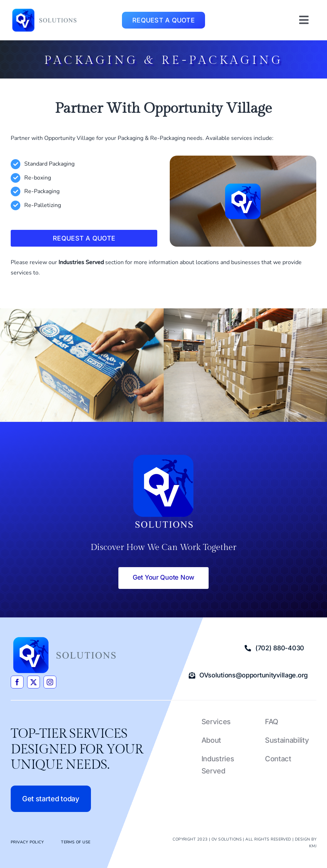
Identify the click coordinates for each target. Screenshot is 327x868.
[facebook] (17, 682)
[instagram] (50, 682)
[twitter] (34, 682)
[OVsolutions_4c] (44, 10)
